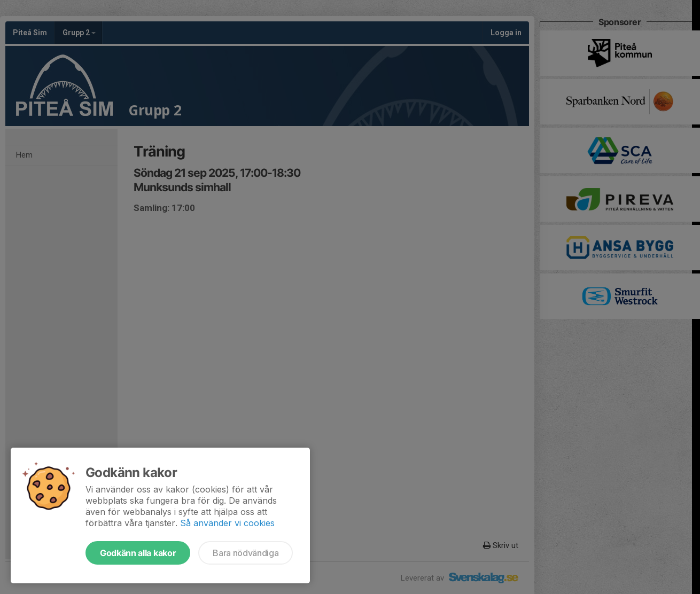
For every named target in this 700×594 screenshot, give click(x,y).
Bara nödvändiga (246, 553)
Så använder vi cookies (227, 523)
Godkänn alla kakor (138, 553)
